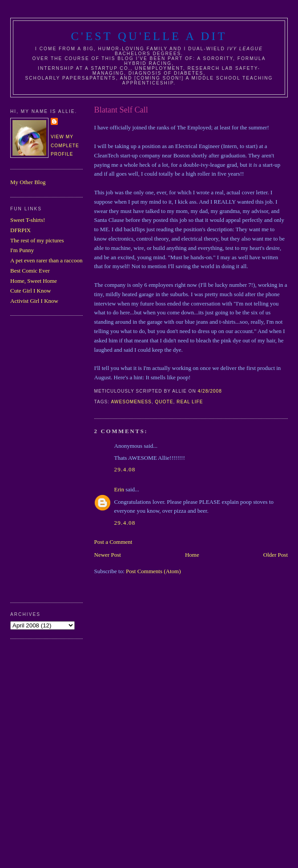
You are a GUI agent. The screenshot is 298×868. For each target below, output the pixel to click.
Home (192, 555)
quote (164, 402)
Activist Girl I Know (34, 301)
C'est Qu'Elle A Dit (149, 36)
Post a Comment (113, 542)
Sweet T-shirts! (28, 220)
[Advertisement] (46, 458)
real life (190, 402)
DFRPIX (20, 230)
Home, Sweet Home (34, 281)
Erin (119, 489)
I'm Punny (22, 250)
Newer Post (108, 555)
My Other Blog (28, 182)
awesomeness (131, 402)
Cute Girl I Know (30, 291)
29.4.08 (125, 469)
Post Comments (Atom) (153, 571)
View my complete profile (65, 145)
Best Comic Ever (30, 271)
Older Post (276, 555)
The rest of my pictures (37, 240)
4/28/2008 (210, 391)
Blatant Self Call (121, 110)
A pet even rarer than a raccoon (46, 260)
